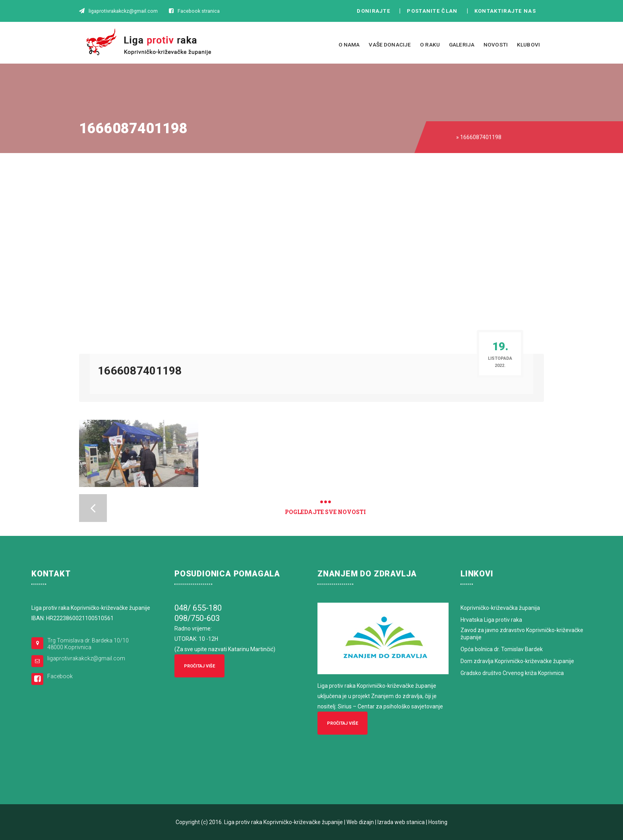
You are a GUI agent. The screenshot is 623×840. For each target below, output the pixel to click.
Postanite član (434, 11)
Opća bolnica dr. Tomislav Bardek (502, 649)
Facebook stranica (199, 11)
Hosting (438, 822)
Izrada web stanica (401, 822)
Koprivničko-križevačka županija (500, 608)
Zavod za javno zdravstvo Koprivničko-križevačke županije (522, 634)
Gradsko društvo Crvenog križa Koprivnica (512, 673)
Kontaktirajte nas (507, 11)
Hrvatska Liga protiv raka (491, 620)
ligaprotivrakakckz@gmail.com (86, 658)
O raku (430, 45)
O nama (349, 45)
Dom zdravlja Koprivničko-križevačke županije (517, 661)
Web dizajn (360, 822)
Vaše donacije (390, 45)
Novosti (496, 45)
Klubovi (528, 45)
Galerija (462, 45)
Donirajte (373, 11)
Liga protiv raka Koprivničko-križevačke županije (283, 822)
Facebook (60, 676)
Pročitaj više (199, 666)
